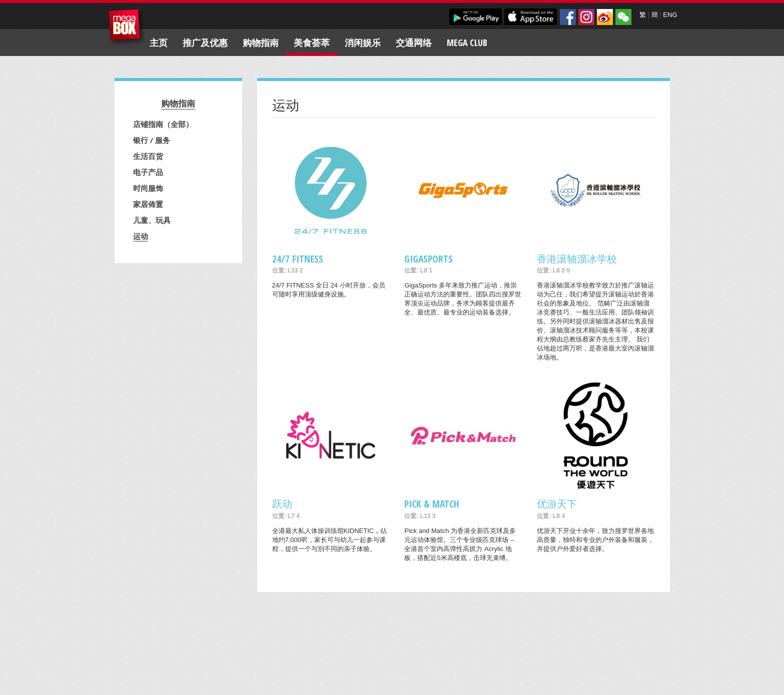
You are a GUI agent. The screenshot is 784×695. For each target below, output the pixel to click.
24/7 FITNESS (298, 259)
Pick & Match (432, 504)
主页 (159, 42)
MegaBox (127, 27)
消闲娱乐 (363, 42)
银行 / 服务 (152, 140)
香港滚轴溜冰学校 (577, 259)
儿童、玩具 (152, 220)
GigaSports (429, 259)
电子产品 (148, 172)
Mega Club (467, 42)
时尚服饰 (148, 188)
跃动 (282, 504)
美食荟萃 (312, 42)
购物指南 (261, 42)
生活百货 (148, 156)
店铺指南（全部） (163, 124)
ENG (670, 15)
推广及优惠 (205, 42)
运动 (141, 236)
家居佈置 (148, 204)
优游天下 (557, 504)
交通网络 (414, 42)
